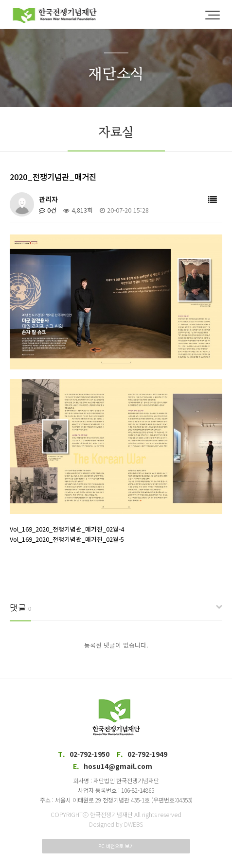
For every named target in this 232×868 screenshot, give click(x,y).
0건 (48, 210)
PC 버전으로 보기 (116, 846)
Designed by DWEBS (116, 824)
